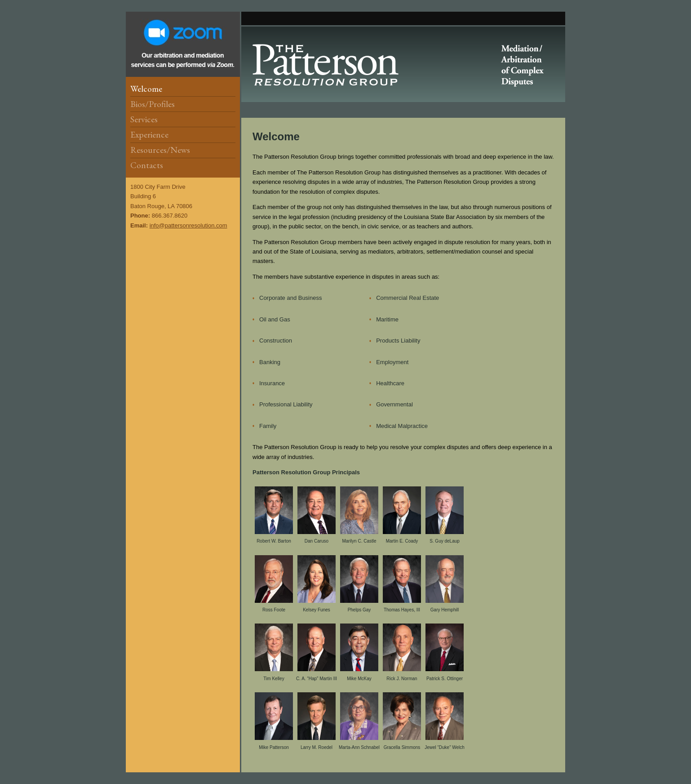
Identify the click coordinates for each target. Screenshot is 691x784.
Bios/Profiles (153, 104)
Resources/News (160, 150)
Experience (149, 135)
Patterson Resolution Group (403, 64)
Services (144, 119)
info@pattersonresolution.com (188, 225)
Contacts (147, 165)
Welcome (146, 89)
